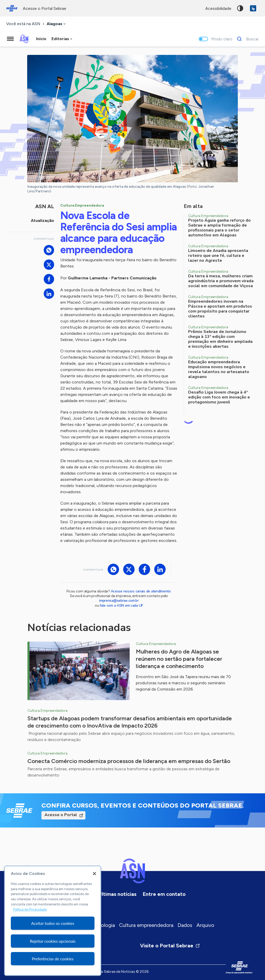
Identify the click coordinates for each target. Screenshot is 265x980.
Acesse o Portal (61, 815)
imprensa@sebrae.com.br (119, 601)
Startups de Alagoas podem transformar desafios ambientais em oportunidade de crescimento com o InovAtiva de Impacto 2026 (130, 722)
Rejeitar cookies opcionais (53, 941)
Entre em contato (164, 894)
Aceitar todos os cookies (53, 923)
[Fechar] (94, 874)
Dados (185, 925)
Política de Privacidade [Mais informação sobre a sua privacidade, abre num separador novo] (30, 909)
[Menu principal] (10, 39)
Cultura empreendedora (146, 925)
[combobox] (57, 24)
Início (41, 39)
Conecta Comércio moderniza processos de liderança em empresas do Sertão (129, 761)
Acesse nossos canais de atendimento (141, 591)
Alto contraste (240, 8)
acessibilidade (218, 8)
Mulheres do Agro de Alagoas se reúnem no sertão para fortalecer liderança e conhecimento (179, 659)
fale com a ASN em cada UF (121, 605)
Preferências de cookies (53, 959)
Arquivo (205, 925)
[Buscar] (246, 39)
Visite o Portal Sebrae (170, 946)
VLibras (253, 8)
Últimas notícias (117, 894)
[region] (53, 921)
